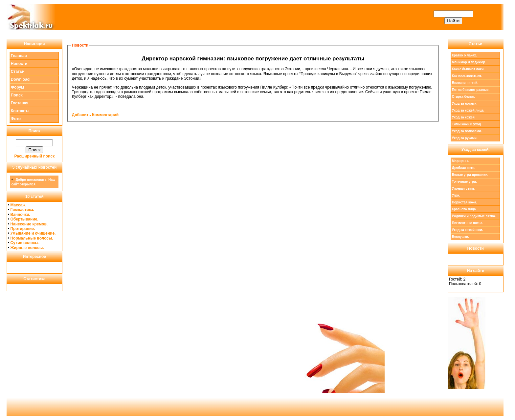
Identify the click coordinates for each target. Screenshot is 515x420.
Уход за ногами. (465, 104)
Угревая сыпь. (464, 189)
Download (20, 79)
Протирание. (22, 229)
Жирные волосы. (27, 248)
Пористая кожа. (465, 202)
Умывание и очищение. (33, 233)
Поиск (17, 95)
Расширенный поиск (35, 156)
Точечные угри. (464, 182)
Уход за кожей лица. (468, 110)
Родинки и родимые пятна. (474, 216)
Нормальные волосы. (32, 238)
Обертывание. (24, 219)
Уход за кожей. (464, 117)
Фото (16, 119)
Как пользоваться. (467, 76)
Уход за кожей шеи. (468, 230)
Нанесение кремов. (29, 224)
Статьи (18, 72)
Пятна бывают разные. (471, 90)
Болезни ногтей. (465, 83)
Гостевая (20, 103)
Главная (19, 56)
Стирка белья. (464, 97)
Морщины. (461, 161)
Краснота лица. (464, 209)
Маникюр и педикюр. (469, 62)
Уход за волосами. (467, 131)
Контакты (20, 111)
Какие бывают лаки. (468, 69)
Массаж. (18, 205)
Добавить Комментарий (95, 115)
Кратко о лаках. (464, 55)
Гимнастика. (22, 210)
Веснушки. (460, 237)
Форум (17, 87)
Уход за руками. (465, 138)
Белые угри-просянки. (470, 175)
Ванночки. (20, 215)
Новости (19, 64)
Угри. (456, 195)
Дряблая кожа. (464, 168)
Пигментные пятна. (468, 223)
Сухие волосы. (25, 243)
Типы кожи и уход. (467, 124)
